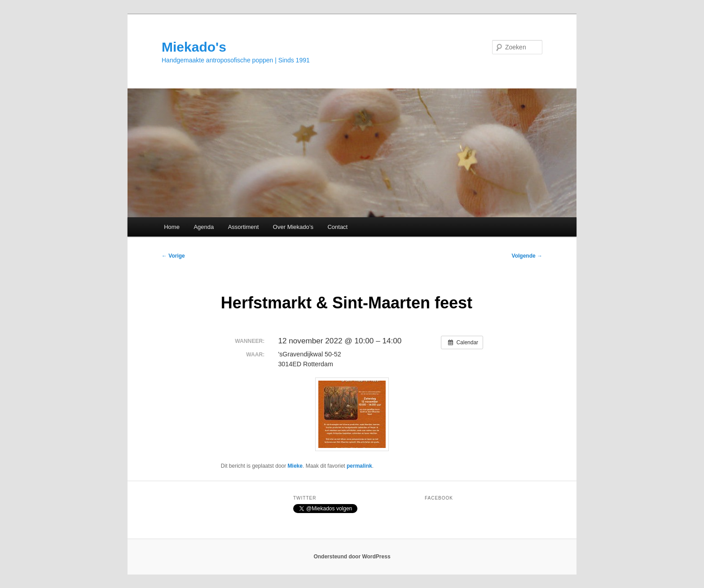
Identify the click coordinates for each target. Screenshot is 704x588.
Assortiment (244, 227)
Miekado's (194, 47)
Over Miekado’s (293, 227)
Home (172, 227)
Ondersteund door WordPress (352, 557)
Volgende (527, 256)
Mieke (295, 466)
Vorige (173, 256)
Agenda (204, 227)
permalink (359, 466)
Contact (337, 227)
